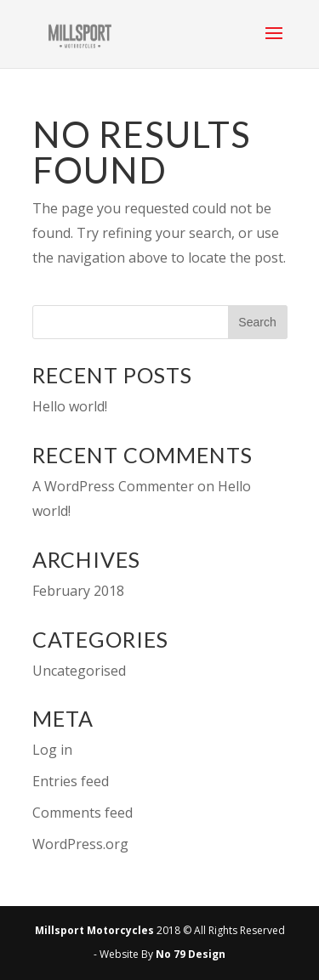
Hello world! (70, 406)
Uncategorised (79, 671)
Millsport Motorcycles (94, 930)
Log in (52, 750)
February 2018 (78, 591)
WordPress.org (80, 844)
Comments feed (83, 813)
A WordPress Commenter (113, 486)
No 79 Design (191, 954)
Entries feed (71, 781)
